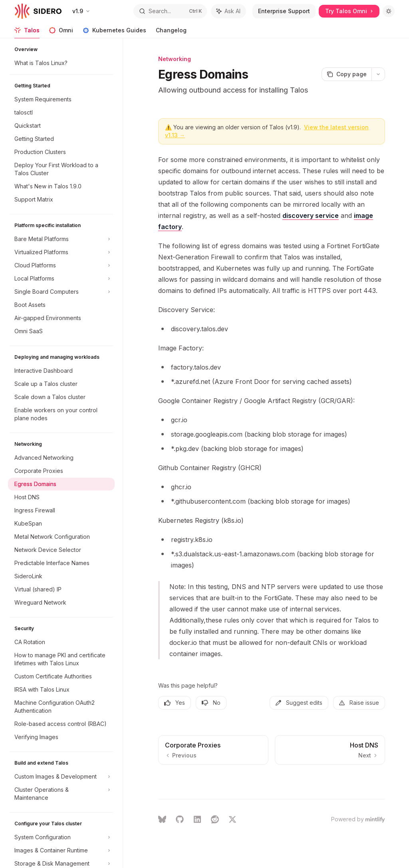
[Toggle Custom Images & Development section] (61, 777)
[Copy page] (346, 74)
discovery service (311, 216)
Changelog (171, 33)
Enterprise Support (284, 11)
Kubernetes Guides (114, 33)
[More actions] (378, 74)
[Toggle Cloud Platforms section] (61, 265)
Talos (27, 33)
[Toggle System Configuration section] (61, 837)
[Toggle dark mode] (389, 11)
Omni (61, 33)
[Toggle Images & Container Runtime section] (61, 850)
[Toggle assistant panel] (228, 11)
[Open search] (170, 11)
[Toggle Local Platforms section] (61, 279)
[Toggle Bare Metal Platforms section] (61, 239)
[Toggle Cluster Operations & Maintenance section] (61, 794)
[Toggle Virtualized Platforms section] (61, 252)
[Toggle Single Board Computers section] (61, 292)
